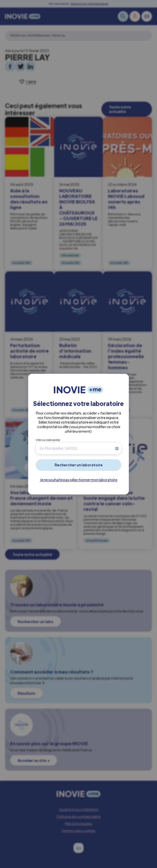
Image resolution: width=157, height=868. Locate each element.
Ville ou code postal (48, 440)
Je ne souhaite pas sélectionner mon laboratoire (79, 480)
